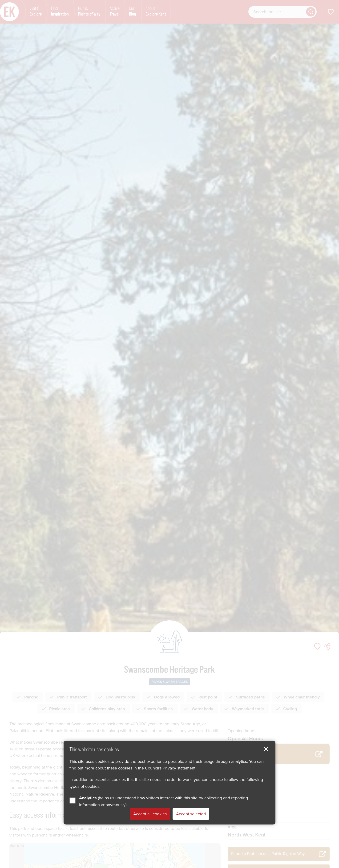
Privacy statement (179, 768)
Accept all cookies (150, 814)
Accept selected (191, 814)
